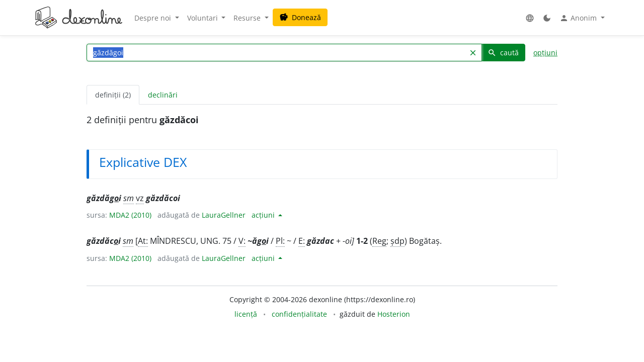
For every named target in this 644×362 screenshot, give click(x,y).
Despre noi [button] (154, 18)
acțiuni (264, 215)
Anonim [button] (579, 18)
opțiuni (545, 53)
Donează (300, 17)
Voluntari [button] (204, 18)
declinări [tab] (163, 95)
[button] (530, 18)
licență (246, 314)
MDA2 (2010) (130, 215)
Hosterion (394, 314)
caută (503, 53)
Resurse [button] (248, 18)
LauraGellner (224, 215)
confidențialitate (299, 314)
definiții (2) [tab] (113, 95)
